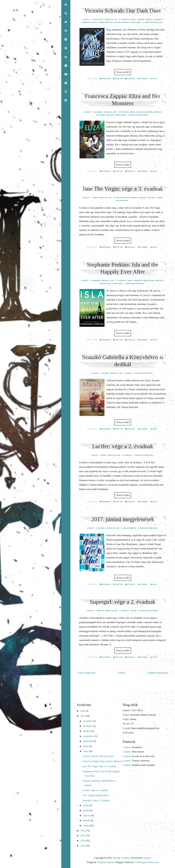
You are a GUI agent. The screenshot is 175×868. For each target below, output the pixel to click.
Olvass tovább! (123, 72)
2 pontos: (127, 752)
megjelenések (130, 528)
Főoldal (122, 673)
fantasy (141, 19)
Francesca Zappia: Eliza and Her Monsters (103, 761)
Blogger (147, 858)
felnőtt (149, 19)
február (87, 821)
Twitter (118, 79)
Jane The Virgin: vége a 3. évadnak (123, 189)
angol (133, 19)
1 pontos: (127, 747)
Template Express (106, 862)
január (86, 826)
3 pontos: (127, 756)
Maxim (129, 373)
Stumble (143, 79)
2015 (83, 836)
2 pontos (122, 281)
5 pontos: (127, 765)
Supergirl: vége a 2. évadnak (123, 602)
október (87, 731)
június (86, 751)
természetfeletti (90, 22)
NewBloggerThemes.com (147, 862)
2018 (83, 711)
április (86, 810)
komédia (134, 198)
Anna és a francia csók (144, 281)
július (86, 746)
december (88, 721)
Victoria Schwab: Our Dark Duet (123, 11)
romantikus (105, 283)
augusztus (88, 741)
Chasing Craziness (121, 858)
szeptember (89, 736)
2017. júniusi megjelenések (123, 519)
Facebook (105, 79)
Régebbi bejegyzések (158, 673)
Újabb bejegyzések (86, 673)
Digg (154, 79)
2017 (83, 716)
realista (110, 115)
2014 (83, 841)
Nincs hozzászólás (154, 22)
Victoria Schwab (121, 22)
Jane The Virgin (122, 198)
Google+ (130, 79)
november (88, 726)
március (87, 816)
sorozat (143, 198)
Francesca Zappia (144, 112)
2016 (83, 831)
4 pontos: (127, 761)
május (86, 805)
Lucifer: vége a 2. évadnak (123, 446)
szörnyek (158, 19)
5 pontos (125, 19)
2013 (83, 846)
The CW (151, 198)
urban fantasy (106, 22)
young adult (136, 22)
